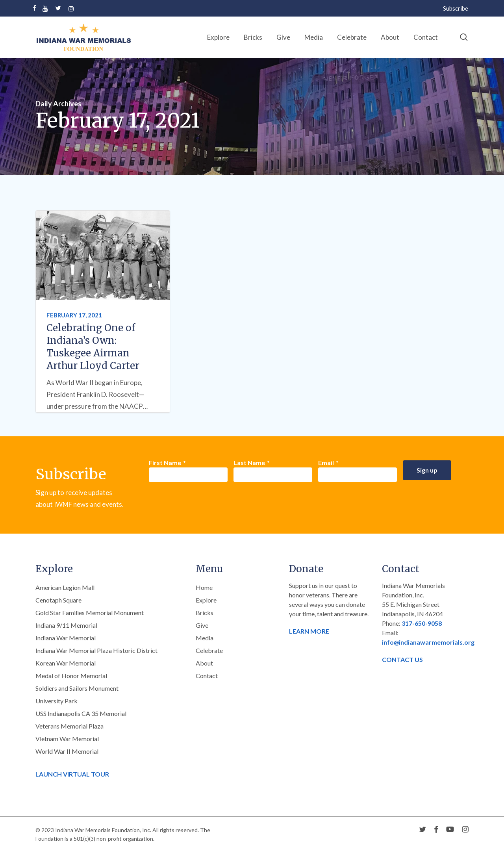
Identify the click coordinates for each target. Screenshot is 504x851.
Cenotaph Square (58, 600)
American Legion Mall (65, 587)
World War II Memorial (67, 751)
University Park (57, 701)
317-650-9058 (422, 623)
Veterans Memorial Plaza (69, 726)
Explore (206, 600)
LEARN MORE (309, 631)
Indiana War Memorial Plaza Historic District (96, 650)
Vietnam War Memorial (67, 739)
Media (205, 638)
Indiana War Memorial (66, 638)
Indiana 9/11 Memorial (66, 625)
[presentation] (209, 503)
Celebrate (209, 650)
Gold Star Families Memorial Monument (90, 613)
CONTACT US (402, 659)
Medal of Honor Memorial (71, 676)
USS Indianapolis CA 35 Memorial (81, 713)
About (204, 663)
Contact (207, 676)
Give (202, 625)
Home (204, 587)
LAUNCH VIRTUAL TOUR (72, 774)
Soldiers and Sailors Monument (77, 688)
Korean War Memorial (66, 663)
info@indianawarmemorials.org (428, 642)
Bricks (205, 613)
